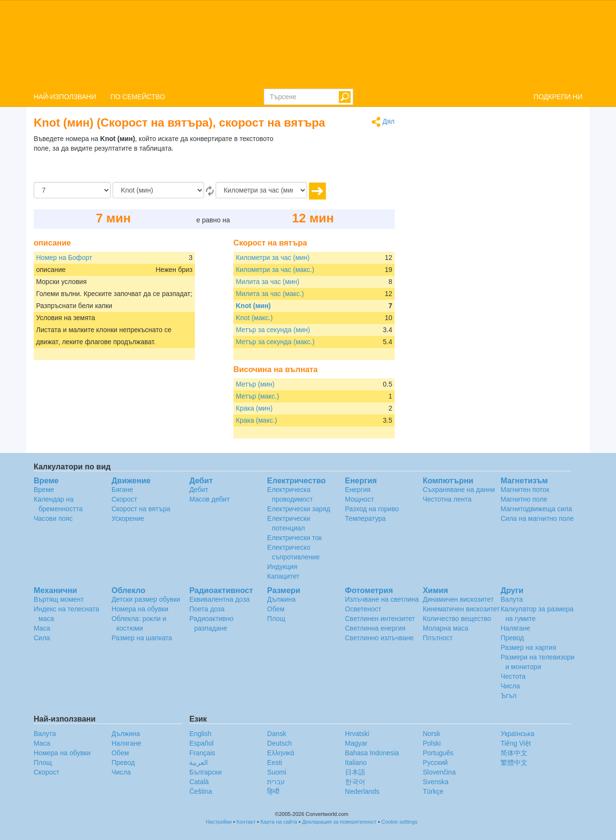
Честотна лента (447, 499)
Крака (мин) (254, 408)
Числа (510, 686)
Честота (513, 676)
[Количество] (72, 190)
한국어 (355, 782)
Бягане (122, 490)
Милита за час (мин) (268, 282)
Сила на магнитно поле (537, 518)
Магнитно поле (524, 499)
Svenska (436, 782)
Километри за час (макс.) (275, 270)
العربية (199, 762)
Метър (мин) (255, 384)
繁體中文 (514, 762)
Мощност (359, 499)
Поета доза (207, 609)
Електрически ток (295, 538)
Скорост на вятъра (141, 509)
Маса (42, 628)
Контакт (246, 822)
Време (44, 490)
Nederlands (362, 791)
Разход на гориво (372, 509)
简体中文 (514, 753)
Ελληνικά (281, 753)
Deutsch (279, 743)
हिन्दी (273, 791)
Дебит (199, 490)
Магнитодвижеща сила (536, 509)
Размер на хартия (528, 647)
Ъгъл (508, 696)
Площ (276, 619)
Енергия (358, 490)
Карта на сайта (279, 822)
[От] (158, 190)
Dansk (277, 734)
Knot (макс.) (254, 318)
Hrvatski (357, 734)
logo (308, 44)
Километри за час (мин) (273, 258)
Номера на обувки (140, 609)
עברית (276, 782)
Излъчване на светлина (382, 599)
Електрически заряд (299, 509)
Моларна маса (445, 628)
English (200, 734)
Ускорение (128, 518)
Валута (512, 599)
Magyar (356, 743)
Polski (431, 743)
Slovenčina (439, 772)
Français (202, 753)
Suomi (277, 772)
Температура (366, 518)
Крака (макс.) (257, 420)
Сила (42, 638)
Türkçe (433, 791)
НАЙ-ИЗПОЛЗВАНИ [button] (65, 97)
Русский (435, 762)
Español (201, 743)
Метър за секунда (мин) (273, 330)
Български (205, 772)
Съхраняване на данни (459, 490)
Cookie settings (399, 822)
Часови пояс (53, 518)
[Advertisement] (334, 158)
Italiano (356, 762)
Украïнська (517, 734)
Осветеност (363, 609)
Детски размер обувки (146, 599)
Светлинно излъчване (379, 638)
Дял (383, 122)
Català (199, 782)
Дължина (281, 599)
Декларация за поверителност (339, 822)
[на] (261, 190)
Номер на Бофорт (64, 258)
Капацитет (283, 576)
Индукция (282, 567)
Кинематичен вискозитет (461, 609)
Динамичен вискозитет (458, 599)
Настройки (218, 822)
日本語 (355, 772)
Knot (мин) (253, 306)
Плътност (437, 638)
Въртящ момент (59, 599)
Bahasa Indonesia (372, 753)
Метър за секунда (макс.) (275, 342)
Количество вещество (457, 619)
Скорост (124, 499)
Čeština (200, 791)
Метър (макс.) (257, 396)
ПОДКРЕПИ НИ (558, 97)
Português (438, 753)
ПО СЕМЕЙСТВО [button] (138, 97)
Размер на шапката (142, 638)
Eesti (275, 762)
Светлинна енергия (375, 628)
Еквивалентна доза (219, 599)
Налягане (515, 628)
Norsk (431, 734)
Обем (276, 609)
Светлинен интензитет (380, 619)
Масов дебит (209, 499)
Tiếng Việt (516, 743)
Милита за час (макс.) (270, 294)
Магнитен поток (525, 490)
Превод (512, 638)
